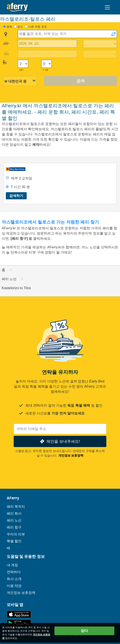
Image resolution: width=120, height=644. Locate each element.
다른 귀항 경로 (37, 27)
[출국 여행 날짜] (47, 44)
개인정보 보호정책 (71, 455)
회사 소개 (14, 579)
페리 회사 (14, 513)
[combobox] (67, 34)
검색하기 (16, 196)
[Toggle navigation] (107, 7)
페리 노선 (14, 520)
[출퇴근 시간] (100, 44)
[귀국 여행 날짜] (47, 54)
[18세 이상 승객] (23, 64)
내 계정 (12, 565)
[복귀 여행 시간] (100, 54)
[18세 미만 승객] (46, 64)
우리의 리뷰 (16, 534)
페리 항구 (14, 527)
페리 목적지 (16, 507)
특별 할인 (14, 541)
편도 (20, 27)
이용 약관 (14, 586)
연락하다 (14, 572)
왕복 (9, 27)
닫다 (84, 631)
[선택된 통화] (20, 81)
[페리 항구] (20, 239)
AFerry (13, 498)
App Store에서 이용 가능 (19, 614)
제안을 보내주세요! (59, 441)
